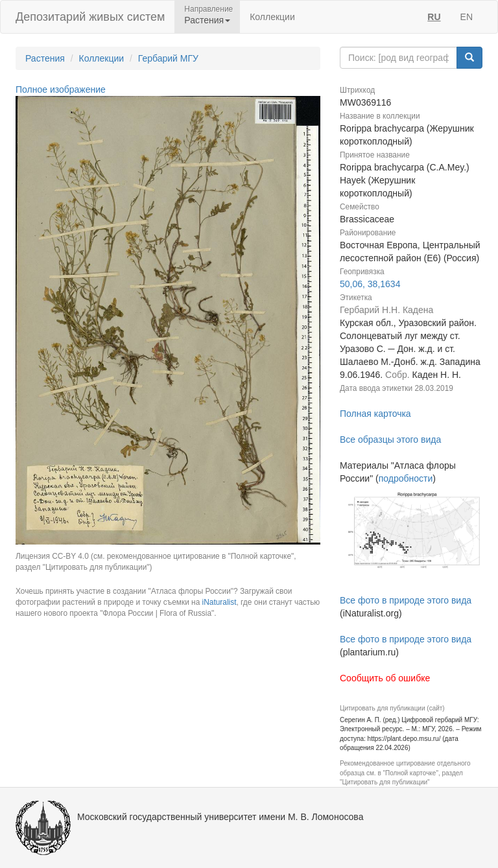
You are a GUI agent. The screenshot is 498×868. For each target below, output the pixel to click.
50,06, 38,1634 (370, 284)
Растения (45, 58)
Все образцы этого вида (390, 440)
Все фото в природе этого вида (406, 600)
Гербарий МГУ (168, 58)
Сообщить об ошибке (385, 678)
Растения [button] (207, 20)
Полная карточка (375, 414)
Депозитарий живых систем (90, 17)
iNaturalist (219, 602)
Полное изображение (61, 89)
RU (434, 17)
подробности (406, 478)
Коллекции (272, 17)
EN (467, 17)
